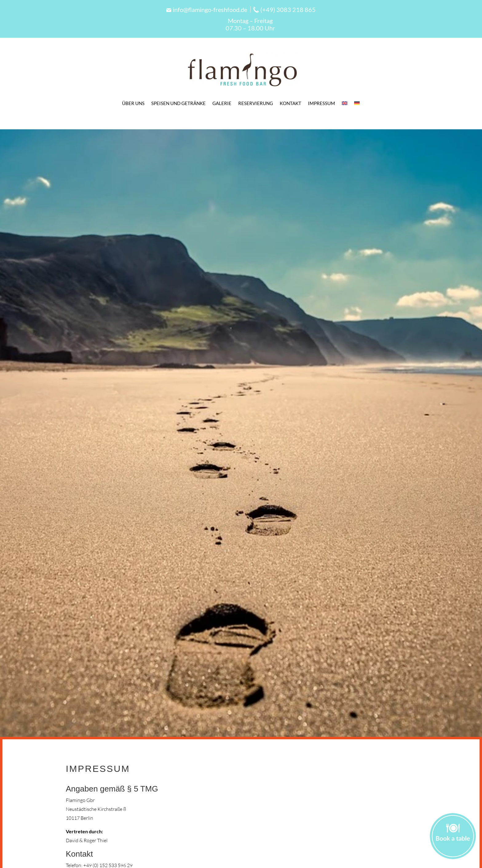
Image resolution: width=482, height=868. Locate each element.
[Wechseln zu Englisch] (345, 104)
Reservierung (256, 104)
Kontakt (290, 104)
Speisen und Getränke (178, 104)
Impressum (322, 104)
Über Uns (133, 104)
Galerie (222, 104)
